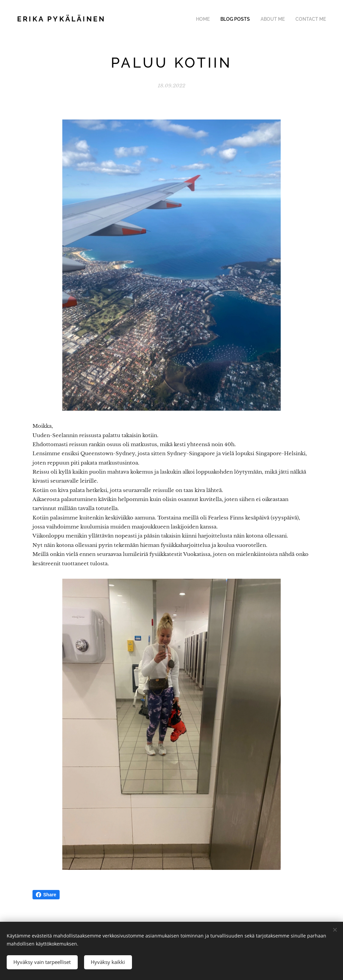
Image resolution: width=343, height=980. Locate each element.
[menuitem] (213, 19)
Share (46, 895)
